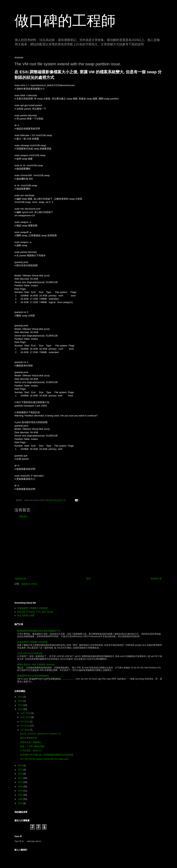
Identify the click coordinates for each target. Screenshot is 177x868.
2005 (21, 803)
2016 (21, 709)
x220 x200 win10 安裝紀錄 (30, 653)
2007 (21, 795)
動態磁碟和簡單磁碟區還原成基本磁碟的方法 (39, 631)
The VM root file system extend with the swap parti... (45, 759)
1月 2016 (25, 730)
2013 (21, 770)
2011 (21, 778)
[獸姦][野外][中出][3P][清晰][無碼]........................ (40, 676)
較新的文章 (21, 579)
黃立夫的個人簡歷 (26, 615)
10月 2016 (26, 717)
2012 (21, 774)
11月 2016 (26, 713)
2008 (21, 791)
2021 (21, 697)
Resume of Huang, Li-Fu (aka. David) (35, 612)
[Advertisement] (88, 548)
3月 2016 (25, 722)
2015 (21, 765)
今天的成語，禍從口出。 (32, 750)
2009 (21, 787)
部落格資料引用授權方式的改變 (32, 608)
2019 (21, 705)
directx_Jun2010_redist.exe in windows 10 (40, 734)
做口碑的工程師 (65, 21)
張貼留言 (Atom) (29, 584)
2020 (21, 701)
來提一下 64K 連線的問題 (32, 746)
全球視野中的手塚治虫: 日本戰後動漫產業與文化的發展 (47, 755)
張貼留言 (23, 516)
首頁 (88, 579)
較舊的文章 (156, 579)
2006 (21, 799)
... (26, 841)
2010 (21, 782)
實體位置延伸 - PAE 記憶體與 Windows (36, 665)
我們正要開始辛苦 (29, 738)
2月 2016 (25, 726)
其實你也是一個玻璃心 (31, 742)
